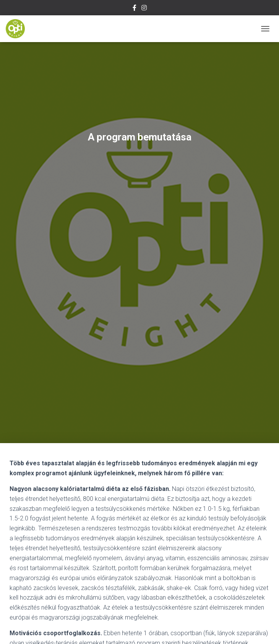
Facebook (135, 9)
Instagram (144, 9)
